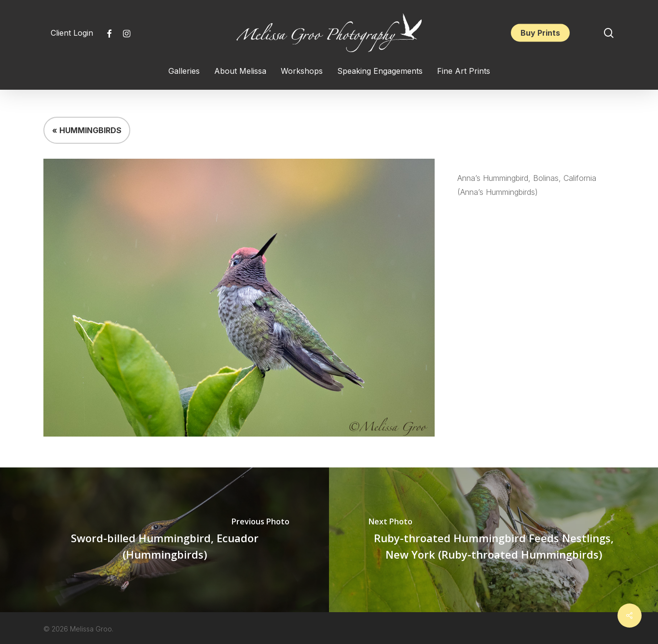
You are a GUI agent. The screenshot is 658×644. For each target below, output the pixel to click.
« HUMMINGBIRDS (87, 130)
